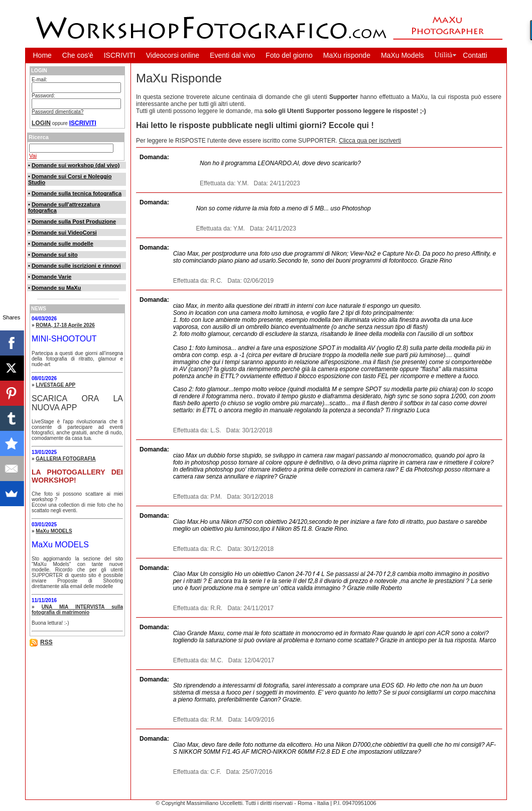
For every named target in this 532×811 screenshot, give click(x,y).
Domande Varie (51, 277)
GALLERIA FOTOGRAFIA (65, 459)
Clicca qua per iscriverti (370, 141)
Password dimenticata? (57, 112)
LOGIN (41, 123)
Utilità (444, 55)
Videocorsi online (173, 55)
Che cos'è (78, 55)
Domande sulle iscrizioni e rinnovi (76, 266)
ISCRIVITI (120, 55)
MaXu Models (403, 55)
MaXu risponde (347, 55)
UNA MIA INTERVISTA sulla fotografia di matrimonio (77, 610)
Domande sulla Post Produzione (74, 221)
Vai (33, 156)
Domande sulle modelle (62, 244)
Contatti (475, 55)
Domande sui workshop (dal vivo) (76, 165)
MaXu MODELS (54, 531)
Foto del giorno (289, 55)
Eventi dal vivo (232, 55)
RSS (46, 642)
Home (42, 55)
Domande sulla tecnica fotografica (77, 193)
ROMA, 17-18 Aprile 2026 (65, 325)
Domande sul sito (55, 255)
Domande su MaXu (56, 288)
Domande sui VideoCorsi (64, 233)
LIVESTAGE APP (55, 385)
